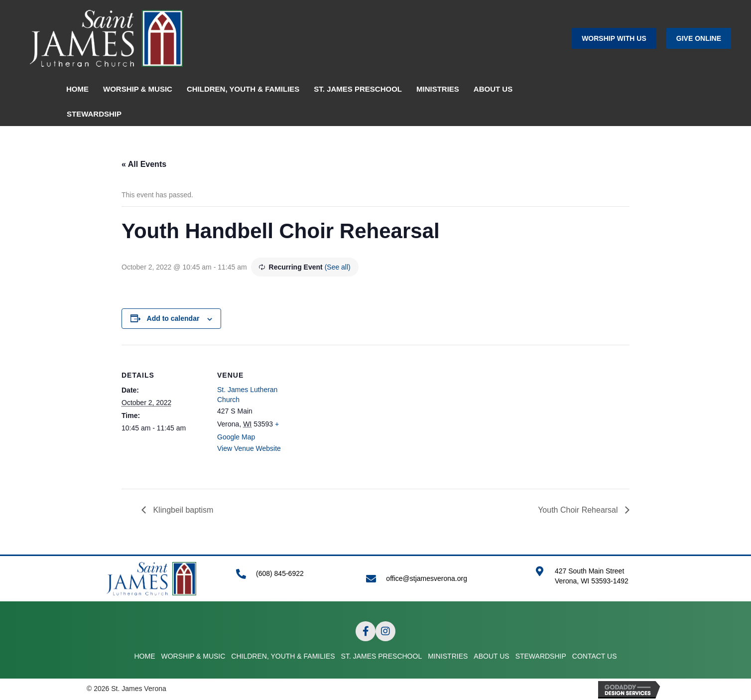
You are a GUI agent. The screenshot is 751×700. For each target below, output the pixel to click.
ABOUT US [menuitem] (493, 89)
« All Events (144, 164)
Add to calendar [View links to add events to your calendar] (173, 318)
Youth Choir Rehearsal (579, 510)
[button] (614, 38)
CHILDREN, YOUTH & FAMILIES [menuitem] (243, 89)
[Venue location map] (365, 414)
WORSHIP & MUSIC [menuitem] (138, 89)
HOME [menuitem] (77, 89)
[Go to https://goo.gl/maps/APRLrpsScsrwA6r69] (600, 581)
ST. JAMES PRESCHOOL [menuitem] (358, 89)
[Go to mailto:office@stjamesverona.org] (440, 579)
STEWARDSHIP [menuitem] (94, 114)
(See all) (338, 267)
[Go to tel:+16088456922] (291, 579)
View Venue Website (249, 448)
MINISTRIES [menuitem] (438, 89)
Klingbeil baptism (182, 510)
